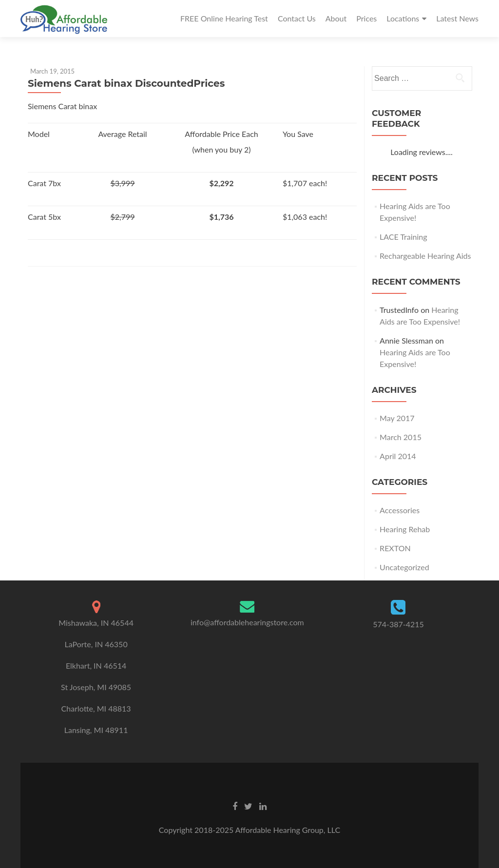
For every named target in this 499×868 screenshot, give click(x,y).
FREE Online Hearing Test (224, 18)
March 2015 (401, 437)
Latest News (457, 18)
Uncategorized (404, 567)
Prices (366, 18)
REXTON (395, 548)
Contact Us (297, 18)
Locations (403, 18)
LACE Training (403, 237)
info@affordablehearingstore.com (247, 622)
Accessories (400, 510)
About (336, 18)
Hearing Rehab (405, 529)
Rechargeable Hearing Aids (425, 256)
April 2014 (398, 456)
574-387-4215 (398, 624)
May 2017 (397, 418)
